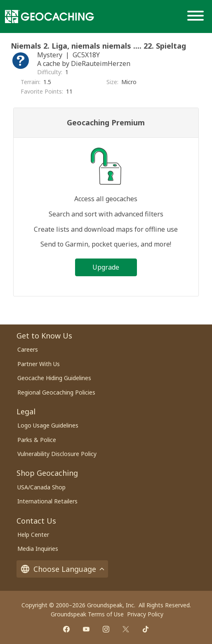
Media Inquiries (38, 549)
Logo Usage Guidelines (48, 425)
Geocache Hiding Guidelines (54, 378)
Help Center (33, 535)
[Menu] (197, 16)
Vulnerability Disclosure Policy (57, 454)
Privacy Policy (145, 614)
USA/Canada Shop (41, 487)
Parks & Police (37, 440)
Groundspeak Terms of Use (87, 614)
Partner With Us (39, 364)
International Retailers (47, 501)
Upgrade (106, 267)
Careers (28, 349)
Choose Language (62, 569)
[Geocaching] (49, 16)
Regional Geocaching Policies (56, 392)
